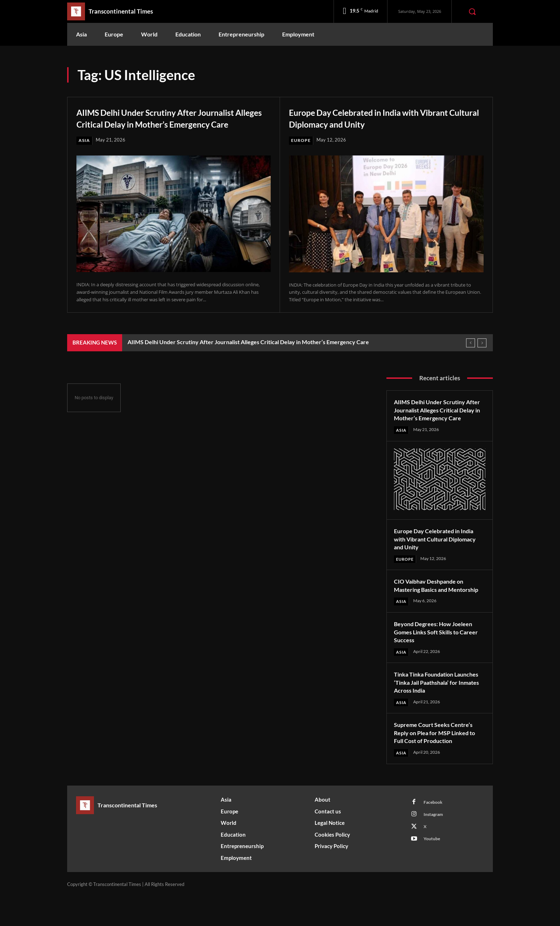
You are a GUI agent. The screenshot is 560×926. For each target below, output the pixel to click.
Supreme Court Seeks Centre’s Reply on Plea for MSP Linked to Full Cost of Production (439, 762)
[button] (472, 11)
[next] (482, 354)
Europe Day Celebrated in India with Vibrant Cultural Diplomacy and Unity (374, 118)
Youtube (433, 872)
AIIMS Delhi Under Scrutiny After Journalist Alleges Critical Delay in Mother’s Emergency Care (153, 123)
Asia (84, 152)
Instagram (435, 845)
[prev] (471, 354)
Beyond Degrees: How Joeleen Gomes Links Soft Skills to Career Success (437, 660)
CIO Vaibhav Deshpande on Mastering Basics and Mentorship (432, 610)
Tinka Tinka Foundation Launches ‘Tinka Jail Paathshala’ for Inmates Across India (439, 711)
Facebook (434, 832)
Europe (301, 140)
